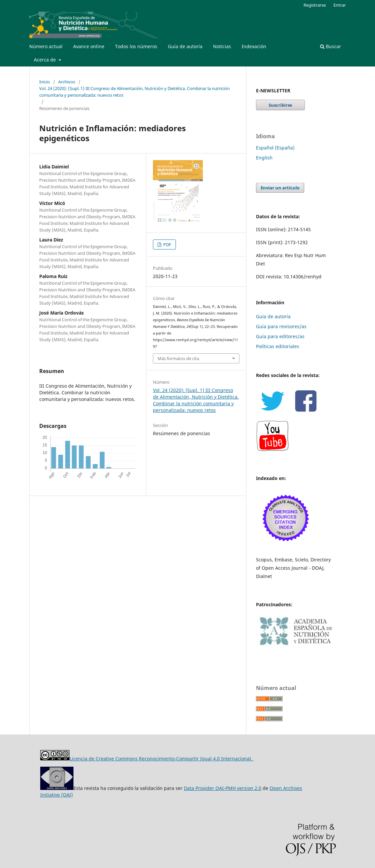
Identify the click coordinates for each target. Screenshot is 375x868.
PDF (167, 244)
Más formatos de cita (178, 358)
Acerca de (46, 60)
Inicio (45, 82)
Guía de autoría (185, 46)
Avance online (89, 46)
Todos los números (136, 46)
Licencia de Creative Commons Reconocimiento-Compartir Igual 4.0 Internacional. (162, 759)
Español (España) (275, 148)
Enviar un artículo (280, 188)
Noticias (222, 46)
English (264, 158)
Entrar (340, 5)
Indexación (254, 46)
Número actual (46, 46)
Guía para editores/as (280, 336)
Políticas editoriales (278, 346)
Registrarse (315, 5)
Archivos (67, 82)
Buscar (331, 46)
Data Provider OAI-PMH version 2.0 (223, 788)
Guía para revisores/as (281, 326)
